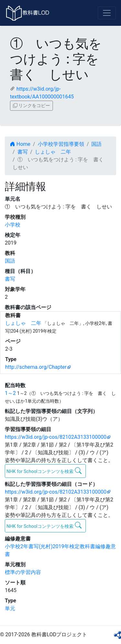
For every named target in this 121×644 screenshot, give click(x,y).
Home (20, 144)
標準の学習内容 (23, 572)
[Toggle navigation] (107, 13)
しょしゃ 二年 (53, 152)
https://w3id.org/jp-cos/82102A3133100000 (56, 437)
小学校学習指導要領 (61, 144)
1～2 (10, 393)
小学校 (13, 225)
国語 (96, 144)
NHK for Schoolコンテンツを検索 (44, 471)
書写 (23, 152)
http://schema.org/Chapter (36, 367)
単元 (10, 608)
